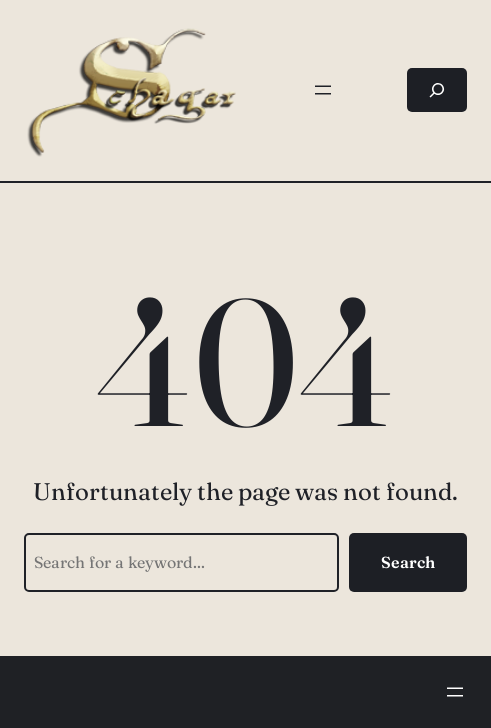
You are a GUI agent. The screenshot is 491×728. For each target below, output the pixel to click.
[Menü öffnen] (323, 90)
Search (408, 562)
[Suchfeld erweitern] (437, 90)
